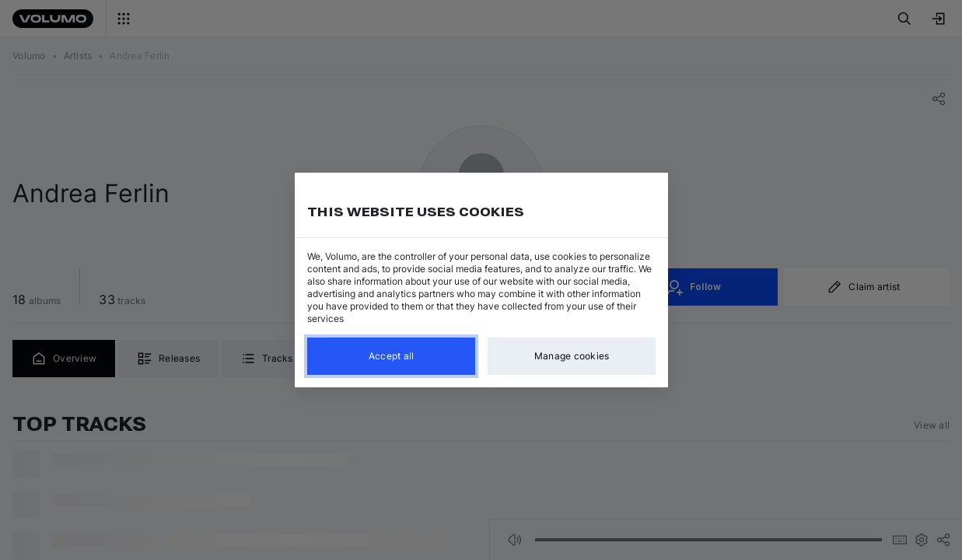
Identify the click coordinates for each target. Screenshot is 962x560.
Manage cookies (571, 356)
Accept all (391, 356)
